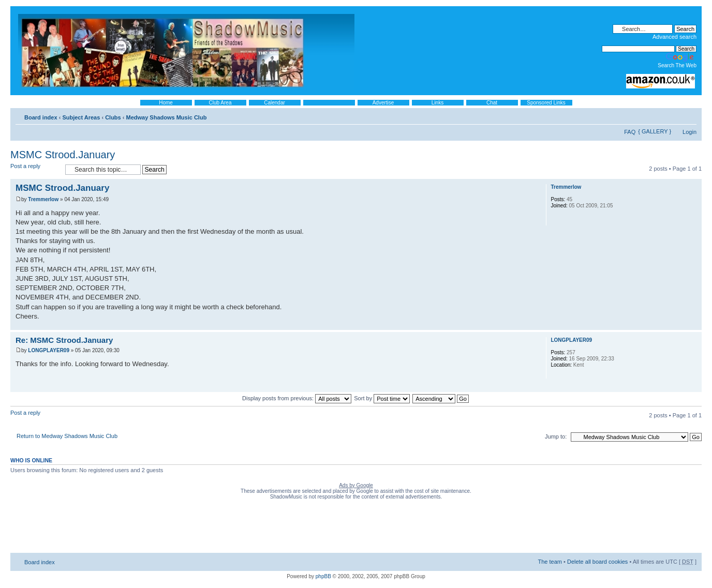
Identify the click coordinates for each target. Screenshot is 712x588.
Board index (41, 117)
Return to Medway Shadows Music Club (67, 436)
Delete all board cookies (597, 562)
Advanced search (674, 37)
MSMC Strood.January (63, 155)
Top (694, 325)
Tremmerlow (43, 199)
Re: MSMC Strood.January (64, 340)
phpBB (323, 576)
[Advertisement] (356, 529)
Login (689, 132)
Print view (673, 115)
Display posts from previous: (297, 398)
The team (550, 562)
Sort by (382, 398)
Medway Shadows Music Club (167, 117)
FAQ (630, 132)
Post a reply (35, 169)
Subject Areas (81, 117)
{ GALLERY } (655, 131)
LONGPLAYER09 (49, 350)
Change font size (689, 115)
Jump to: (556, 436)
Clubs (113, 117)
